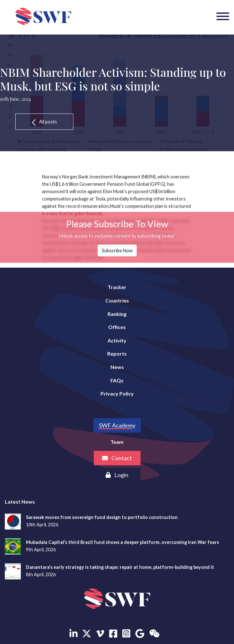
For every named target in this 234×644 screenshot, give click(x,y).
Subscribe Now (117, 251)
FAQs (117, 380)
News (117, 367)
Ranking (117, 314)
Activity (117, 340)
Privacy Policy (117, 393)
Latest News (20, 502)
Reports (117, 353)
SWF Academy (117, 425)
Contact (117, 458)
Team (117, 442)
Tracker (117, 287)
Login (117, 475)
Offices (117, 327)
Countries (117, 300)
